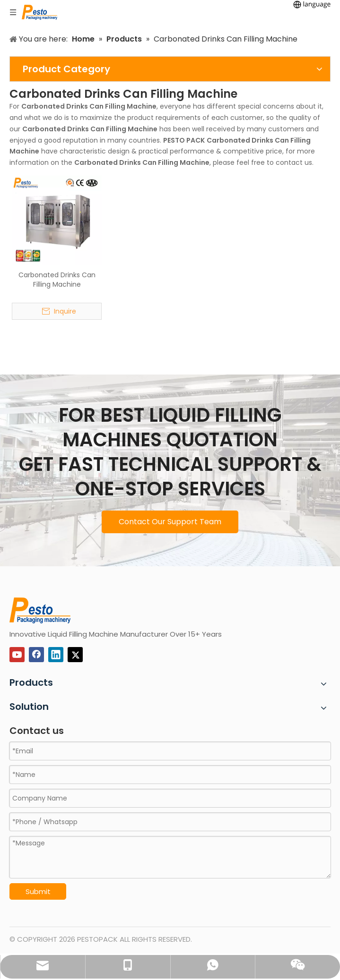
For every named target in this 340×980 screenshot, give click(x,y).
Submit (38, 891)
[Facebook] (36, 655)
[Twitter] (75, 655)
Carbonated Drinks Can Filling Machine (57, 280)
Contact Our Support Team (170, 522)
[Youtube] (17, 655)
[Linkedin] (56, 655)
